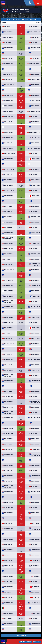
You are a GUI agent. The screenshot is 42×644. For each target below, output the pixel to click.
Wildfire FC (6, 571)
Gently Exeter (35, 349)
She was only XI (34, 275)
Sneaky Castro (7, 249)
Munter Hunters (8, 53)
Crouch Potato (34, 101)
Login (30, 3)
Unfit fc (5, 629)
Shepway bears (7, 95)
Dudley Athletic (8, 582)
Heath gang (6, 592)
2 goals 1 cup (35, 497)
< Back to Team (21, 635)
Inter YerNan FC (8, 280)
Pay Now (29, 642)
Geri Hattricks (35, 243)
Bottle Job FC (35, 37)
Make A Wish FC (7, 106)
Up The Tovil (7, 27)
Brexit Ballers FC (34, 79)
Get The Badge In (34, 48)
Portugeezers (35, 587)
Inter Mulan (7, 42)
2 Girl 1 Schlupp (34, 180)
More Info (22, 642)
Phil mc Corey (35, 58)
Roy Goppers (35, 597)
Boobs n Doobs (35, 27)
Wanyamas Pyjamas (33, 64)
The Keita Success (8, 127)
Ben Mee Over (7, 175)
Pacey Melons (35, 523)
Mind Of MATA (35, 423)
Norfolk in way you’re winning (8, 238)
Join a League (37, 642)
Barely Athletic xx (34, 32)
